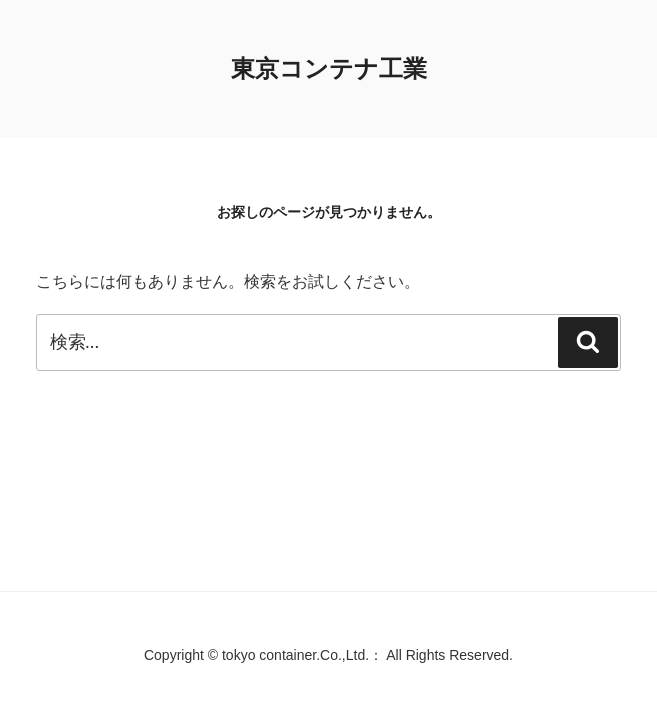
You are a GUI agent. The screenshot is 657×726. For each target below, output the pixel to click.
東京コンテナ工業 (329, 68)
